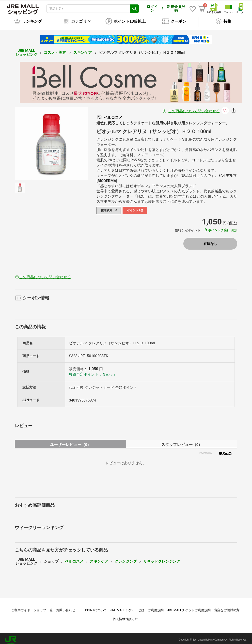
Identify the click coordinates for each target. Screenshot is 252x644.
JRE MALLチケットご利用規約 (189, 607)
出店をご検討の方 (227, 607)
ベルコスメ (74, 558)
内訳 (234, 227)
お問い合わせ (66, 607)
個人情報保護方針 (125, 616)
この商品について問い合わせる (194, 108)
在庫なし (210, 240)
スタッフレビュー (182, 441)
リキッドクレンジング (162, 558)
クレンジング (126, 558)
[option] (51, 140)
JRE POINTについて (93, 607)
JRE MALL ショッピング (26, 49)
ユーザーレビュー (71, 441)
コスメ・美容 (55, 49)
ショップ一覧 (43, 607)
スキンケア (83, 49)
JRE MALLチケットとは (127, 607)
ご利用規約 (156, 607)
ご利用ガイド (21, 607)
